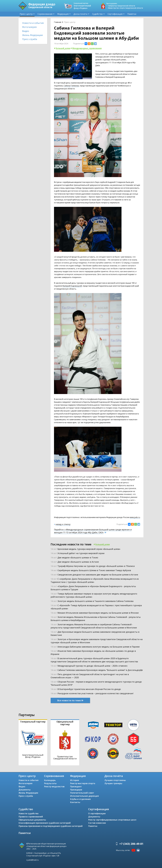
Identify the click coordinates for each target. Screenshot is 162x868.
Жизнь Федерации (32, 35)
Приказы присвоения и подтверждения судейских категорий (51, 826)
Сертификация (115, 14)
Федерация (63, 14)
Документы (25, 790)
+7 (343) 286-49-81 (131, 844)
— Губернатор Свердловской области (121, 6)
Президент (76, 786)
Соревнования (45, 14)
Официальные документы (32, 820)
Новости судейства (29, 813)
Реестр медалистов (54, 786)
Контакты (75, 802)
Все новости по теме (70, 700)
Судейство (97, 14)
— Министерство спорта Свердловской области (125, 8)
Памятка (93, 826)
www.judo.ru (135, 517)
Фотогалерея (29, 27)
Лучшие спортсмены (115, 780)
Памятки (132, 14)
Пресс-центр (26, 14)
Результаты (50, 783)
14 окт (85, 549)
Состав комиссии (97, 823)
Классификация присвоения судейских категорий (45, 823)
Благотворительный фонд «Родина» (83, 6)
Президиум (76, 790)
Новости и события (33, 23)
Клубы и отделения (80, 799)
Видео (26, 31)
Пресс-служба (30, 39)
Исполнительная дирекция (84, 796)
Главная (58, 22)
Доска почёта (80, 14)
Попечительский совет (82, 793)
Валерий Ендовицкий (72, 286)
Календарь (50, 780)
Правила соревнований (31, 817)
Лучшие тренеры (113, 783)
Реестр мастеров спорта (83, 783)
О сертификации (97, 813)
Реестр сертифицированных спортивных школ (112, 820)
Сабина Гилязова (71, 86)
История (75, 780)
